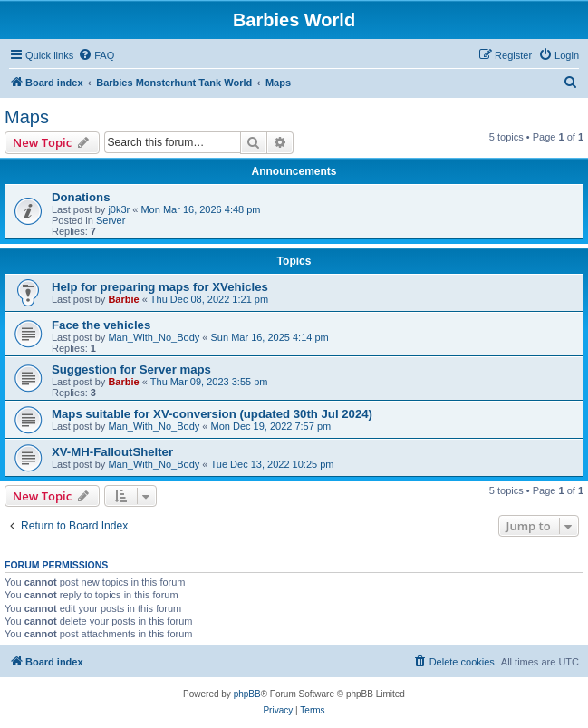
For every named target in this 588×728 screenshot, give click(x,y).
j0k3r (119, 209)
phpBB (247, 694)
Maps (27, 117)
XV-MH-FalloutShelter (112, 452)
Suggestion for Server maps (131, 369)
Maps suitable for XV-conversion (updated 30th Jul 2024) (212, 414)
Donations (81, 197)
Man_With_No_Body (154, 337)
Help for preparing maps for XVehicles (160, 287)
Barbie (123, 299)
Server (111, 220)
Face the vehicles (101, 325)
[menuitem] (96, 55)
